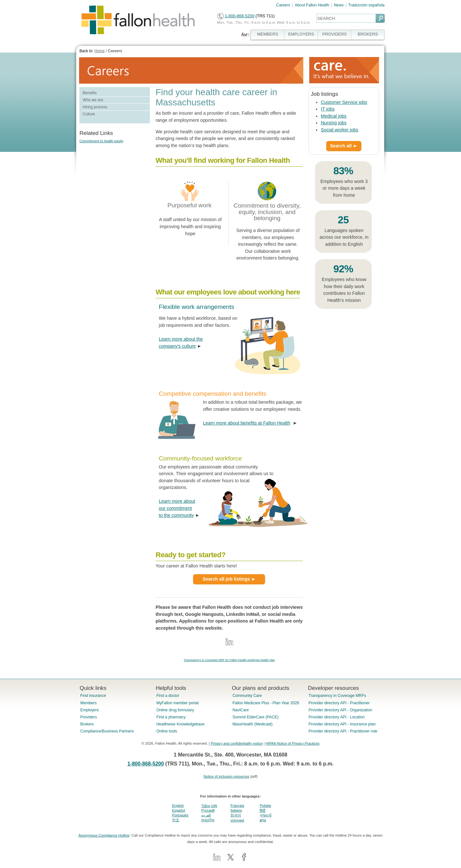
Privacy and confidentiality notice (237, 743)
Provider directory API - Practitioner (339, 703)
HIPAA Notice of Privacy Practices (292, 743)
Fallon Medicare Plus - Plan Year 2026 (266, 703)
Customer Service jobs (344, 102)
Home (100, 51)
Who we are (93, 100)
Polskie (265, 806)
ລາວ (263, 820)
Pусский (208, 810)
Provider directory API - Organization (340, 710)
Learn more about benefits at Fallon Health (247, 423)
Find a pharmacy (171, 717)
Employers (90, 710)
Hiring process (95, 107)
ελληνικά (237, 820)
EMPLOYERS (301, 34)
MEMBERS (268, 34)
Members (89, 703)
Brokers (87, 724)
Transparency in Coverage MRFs (337, 696)
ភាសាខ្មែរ (208, 820)
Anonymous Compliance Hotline (104, 835)
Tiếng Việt (209, 806)
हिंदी (263, 811)
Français (237, 806)
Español (179, 810)
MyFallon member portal (177, 703)
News (339, 5)
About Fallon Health (312, 5)
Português (180, 815)
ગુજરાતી (266, 815)
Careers (283, 5)
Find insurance (93, 696)
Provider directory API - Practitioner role (343, 731)
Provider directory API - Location (337, 717)
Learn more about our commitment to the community (177, 508)
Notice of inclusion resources (226, 776)
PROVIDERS (335, 34)
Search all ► (344, 146)
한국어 (236, 815)
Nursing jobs (334, 123)
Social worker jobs (340, 130)
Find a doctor (168, 696)
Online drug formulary (175, 710)
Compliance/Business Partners (107, 731)
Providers (89, 717)
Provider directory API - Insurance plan (342, 724)
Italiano (236, 810)
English (178, 806)
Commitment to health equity (101, 141)
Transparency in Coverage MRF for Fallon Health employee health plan (229, 660)
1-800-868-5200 (239, 16)
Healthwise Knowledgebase (180, 724)
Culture (89, 114)
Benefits (89, 93)
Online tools (167, 731)
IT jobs (328, 109)
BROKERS (368, 34)
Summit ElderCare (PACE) (255, 717)
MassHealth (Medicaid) (252, 724)
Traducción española (366, 5)
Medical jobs (334, 116)
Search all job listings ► (229, 579)
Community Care (247, 696)
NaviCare (241, 710)
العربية (206, 815)
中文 (176, 820)
